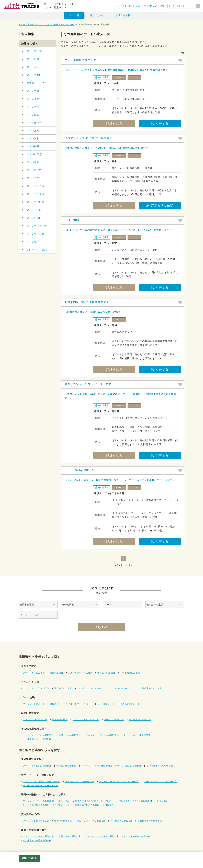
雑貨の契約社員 (60, 720)
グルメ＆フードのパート (80, 704)
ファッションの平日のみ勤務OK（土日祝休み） (46, 801)
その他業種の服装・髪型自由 (37, 840)
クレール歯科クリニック (80, 60)
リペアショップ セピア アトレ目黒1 (88, 138)
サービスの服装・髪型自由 (137, 836)
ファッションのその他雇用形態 (38, 735)
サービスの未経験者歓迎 (129, 766)
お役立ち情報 (123, 15)
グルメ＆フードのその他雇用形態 (102, 735)
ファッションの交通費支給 (36, 821)
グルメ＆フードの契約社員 (86, 720)
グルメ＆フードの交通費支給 (91, 821)
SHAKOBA (72, 220)
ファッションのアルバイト (36, 688)
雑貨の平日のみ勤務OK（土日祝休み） (94, 801)
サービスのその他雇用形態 (137, 735)
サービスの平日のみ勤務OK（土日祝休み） (44, 805)
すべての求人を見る (129, 6)
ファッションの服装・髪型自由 (38, 836)
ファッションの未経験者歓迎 (37, 766)
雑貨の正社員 (57, 673)
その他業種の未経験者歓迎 (160, 766)
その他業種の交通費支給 (150, 821)
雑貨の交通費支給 (63, 821)
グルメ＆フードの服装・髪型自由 (102, 836)
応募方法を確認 (160, 206)
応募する (160, 123)
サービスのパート (106, 704)
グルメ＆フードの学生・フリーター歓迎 (119, 782)
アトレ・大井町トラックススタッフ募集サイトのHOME (46, 24)
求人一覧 (74, 15)
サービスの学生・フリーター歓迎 (160, 782)
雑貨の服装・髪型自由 (70, 836)
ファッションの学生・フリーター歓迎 (42, 782)
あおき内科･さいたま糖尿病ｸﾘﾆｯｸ (86, 302)
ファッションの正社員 (34, 673)
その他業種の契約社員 (140, 720)
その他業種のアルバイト (150, 688)
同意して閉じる (29, 858)
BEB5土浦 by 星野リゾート (83, 470)
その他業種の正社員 (130, 673)
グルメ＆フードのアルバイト (91, 688)
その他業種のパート (130, 704)
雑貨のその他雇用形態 (70, 735)
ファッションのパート (34, 704)
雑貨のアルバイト (63, 688)
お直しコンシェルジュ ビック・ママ (88, 384)
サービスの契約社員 (114, 720)
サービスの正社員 (106, 673)
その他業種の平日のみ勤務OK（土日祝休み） (93, 805)
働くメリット (97, 15)
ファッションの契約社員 (35, 720)
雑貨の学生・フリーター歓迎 (80, 782)
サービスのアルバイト (122, 688)
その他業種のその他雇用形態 (37, 739)
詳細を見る (114, 123)
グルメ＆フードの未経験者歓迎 (97, 766)
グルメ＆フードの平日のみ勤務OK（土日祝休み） (143, 801)
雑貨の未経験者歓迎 (66, 766)
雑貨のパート (57, 704)
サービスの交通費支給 (122, 821)
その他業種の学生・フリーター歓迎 (40, 786)
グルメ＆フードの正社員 (80, 673)
